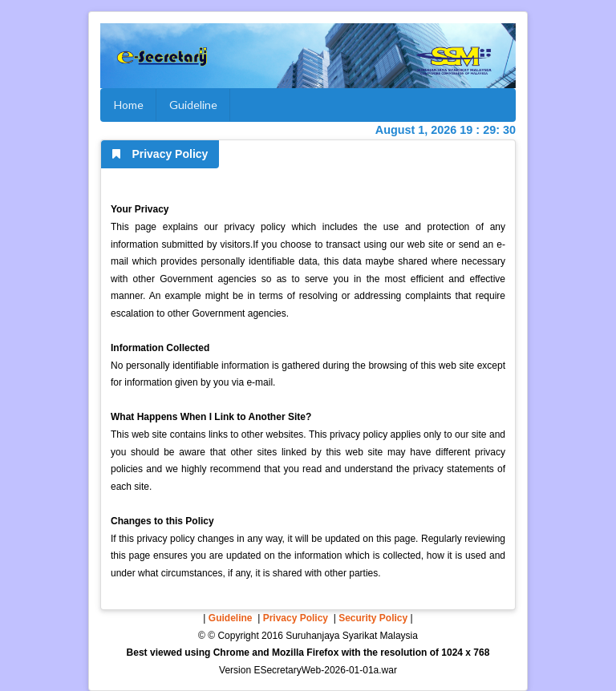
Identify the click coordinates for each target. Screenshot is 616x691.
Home (129, 105)
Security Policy (373, 618)
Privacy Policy (296, 618)
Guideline (193, 105)
